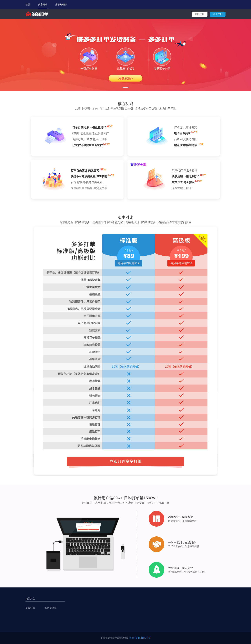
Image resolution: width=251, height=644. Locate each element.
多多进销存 (61, 5)
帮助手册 (200, 14)
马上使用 (218, 14)
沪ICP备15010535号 (140, 638)
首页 (28, 5)
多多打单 (43, 5)
